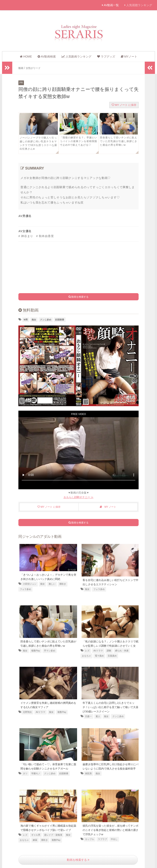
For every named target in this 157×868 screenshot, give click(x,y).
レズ (87, 654)
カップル (90, 839)
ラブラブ (102, 839)
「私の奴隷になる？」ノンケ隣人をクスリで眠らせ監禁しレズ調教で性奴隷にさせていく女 (110, 645)
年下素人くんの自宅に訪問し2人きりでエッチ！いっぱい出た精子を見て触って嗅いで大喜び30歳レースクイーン (111, 706)
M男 (26, 319)
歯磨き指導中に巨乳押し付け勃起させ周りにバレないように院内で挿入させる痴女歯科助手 (110, 768)
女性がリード (35, 68)
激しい (52, 583)
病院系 (88, 777)
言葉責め (112, 660)
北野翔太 (27, 711)
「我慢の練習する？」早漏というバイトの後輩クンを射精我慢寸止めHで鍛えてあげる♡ (78, 141)
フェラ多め (25, 589)
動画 (21, 68)
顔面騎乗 (60, 319)
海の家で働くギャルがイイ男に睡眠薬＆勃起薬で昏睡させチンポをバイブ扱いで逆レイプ (48, 829)
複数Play (36, 650)
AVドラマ (98, 654)
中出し (114, 839)
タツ (25, 777)
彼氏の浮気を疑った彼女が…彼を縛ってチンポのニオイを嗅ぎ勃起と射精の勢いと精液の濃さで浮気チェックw (110, 829)
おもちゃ (86, 660)
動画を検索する (78, 860)
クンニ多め (46, 319)
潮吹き (63, 583)
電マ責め (99, 660)
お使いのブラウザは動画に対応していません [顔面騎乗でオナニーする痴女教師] (78, 451)
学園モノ (36, 777)
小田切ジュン (30, 583)
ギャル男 (36, 839)
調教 (109, 654)
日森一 (88, 716)
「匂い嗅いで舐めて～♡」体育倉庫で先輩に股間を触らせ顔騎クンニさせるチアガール (48, 768)
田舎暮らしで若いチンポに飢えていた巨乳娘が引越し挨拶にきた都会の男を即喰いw (119, 141)
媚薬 (35, 844)
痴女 (34, 319)
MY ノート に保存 (124, 105)
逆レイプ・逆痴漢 (53, 839)
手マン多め (50, 650)
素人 (98, 716)
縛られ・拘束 (122, 654)
